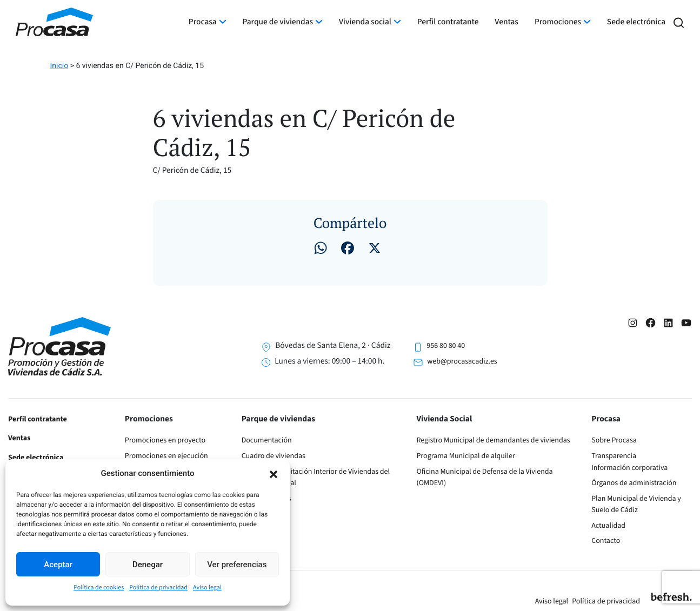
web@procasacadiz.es (462, 361)
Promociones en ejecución (166, 456)
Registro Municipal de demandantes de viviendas (493, 440)
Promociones (558, 22)
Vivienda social (365, 22)
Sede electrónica (636, 22)
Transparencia (614, 456)
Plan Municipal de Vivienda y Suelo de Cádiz (636, 505)
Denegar (148, 565)
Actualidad (608, 526)
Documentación (267, 440)
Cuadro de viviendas (274, 456)
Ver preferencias (237, 565)
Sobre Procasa (614, 440)
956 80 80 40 (446, 346)
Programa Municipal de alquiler (465, 456)
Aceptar (58, 565)
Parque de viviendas (278, 22)
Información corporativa (629, 468)
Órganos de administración (634, 483)
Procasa (203, 22)
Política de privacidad (158, 587)
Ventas (506, 22)
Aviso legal (207, 587)
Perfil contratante (448, 22)
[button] (274, 473)
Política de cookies (99, 587)
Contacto (606, 541)
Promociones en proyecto (165, 440)
